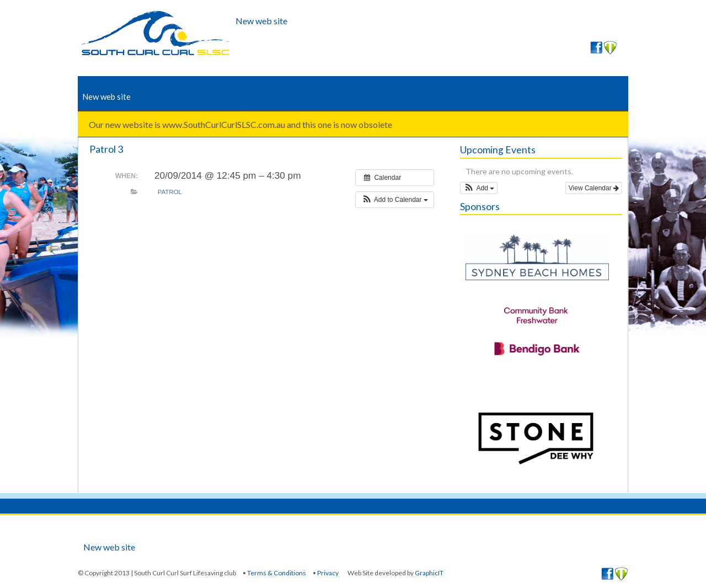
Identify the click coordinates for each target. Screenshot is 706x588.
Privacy (328, 573)
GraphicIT (429, 573)
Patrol (170, 192)
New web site (261, 21)
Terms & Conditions (277, 573)
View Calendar (594, 188)
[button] (395, 200)
